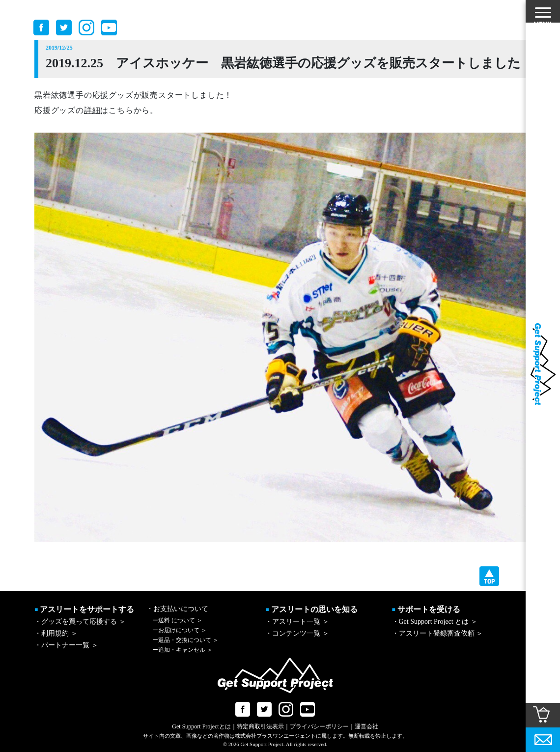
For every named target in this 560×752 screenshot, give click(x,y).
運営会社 (366, 726)
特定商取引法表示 (260, 726)
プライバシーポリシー (319, 726)
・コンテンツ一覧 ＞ (297, 633)
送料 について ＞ (177, 620)
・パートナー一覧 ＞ (66, 645)
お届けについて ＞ (180, 630)
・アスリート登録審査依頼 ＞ (438, 633)
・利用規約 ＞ (56, 633)
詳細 (92, 110)
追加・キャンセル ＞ (182, 650)
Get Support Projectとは (201, 726)
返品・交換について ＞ (185, 640)
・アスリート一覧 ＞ (297, 622)
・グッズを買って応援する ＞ (80, 622)
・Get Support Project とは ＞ (435, 622)
